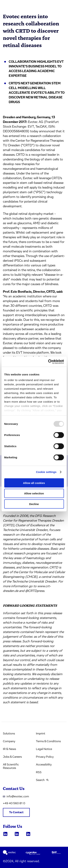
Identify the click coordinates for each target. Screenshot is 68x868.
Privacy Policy (45, 757)
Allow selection (34, 493)
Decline (34, 504)
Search (42, 780)
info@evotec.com (16, 796)
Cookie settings (46, 472)
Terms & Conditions (48, 741)
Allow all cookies (34, 483)
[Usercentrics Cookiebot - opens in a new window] (48, 362)
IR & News (9, 749)
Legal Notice (44, 749)
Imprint (41, 734)
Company (9, 741)
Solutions (9, 734)
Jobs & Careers (12, 757)
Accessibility (44, 765)
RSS (39, 772)
